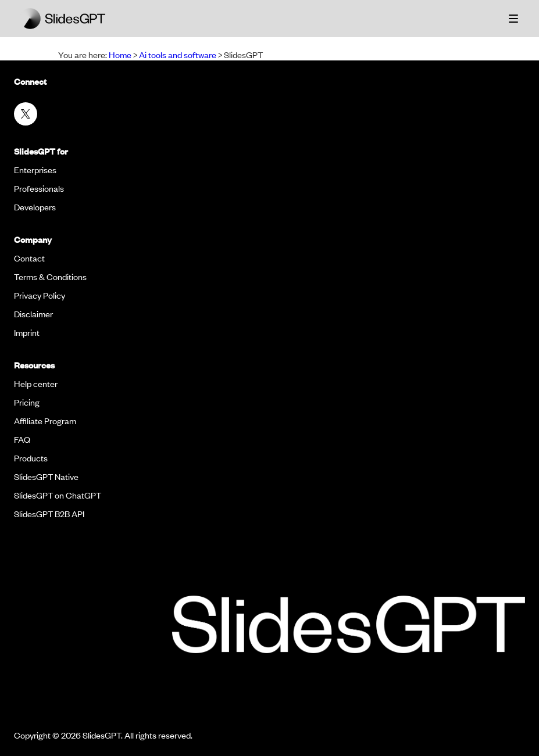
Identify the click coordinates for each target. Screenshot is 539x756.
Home (120, 55)
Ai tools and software (178, 55)
